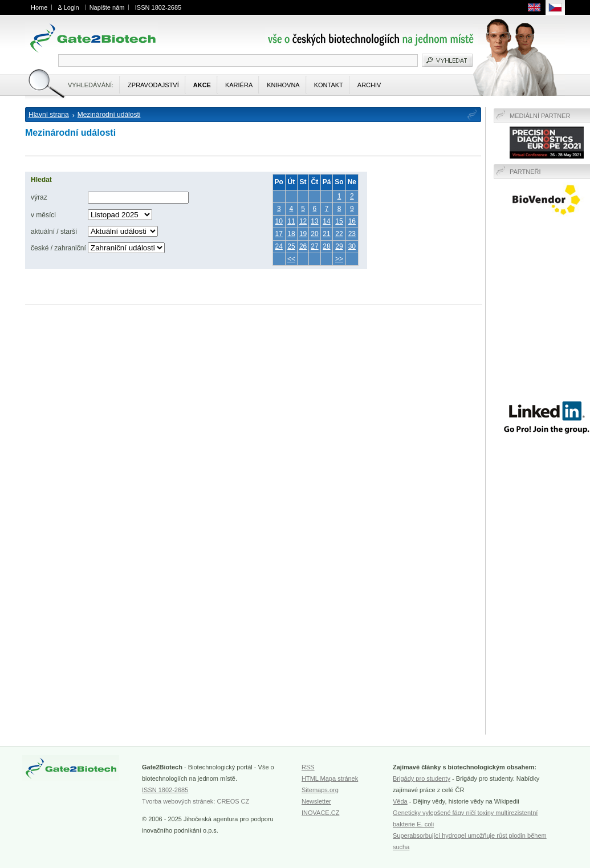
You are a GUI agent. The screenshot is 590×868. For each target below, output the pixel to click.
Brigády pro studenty (422, 778)
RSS (308, 767)
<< (291, 259)
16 (352, 221)
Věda (400, 801)
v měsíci (43, 215)
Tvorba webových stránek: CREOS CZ (196, 801)
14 (326, 221)
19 (303, 234)
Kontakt (329, 85)
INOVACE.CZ (320, 813)
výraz (39, 197)
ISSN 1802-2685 (158, 7)
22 (339, 234)
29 (339, 246)
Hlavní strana (49, 115)
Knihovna (283, 85)
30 (352, 246)
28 (326, 246)
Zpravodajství (153, 85)
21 (326, 234)
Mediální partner (540, 116)
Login (72, 7)
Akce (202, 85)
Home (39, 7)
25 (291, 246)
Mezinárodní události (109, 115)
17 (279, 234)
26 (303, 246)
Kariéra (239, 85)
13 (314, 221)
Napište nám (107, 7)
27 (314, 246)
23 (352, 234)
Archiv (369, 85)
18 (291, 234)
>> (339, 259)
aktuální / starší (54, 232)
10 (279, 221)
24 (279, 246)
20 (314, 234)
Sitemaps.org (320, 790)
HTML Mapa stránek (330, 778)
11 (291, 221)
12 (303, 221)
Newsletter (316, 801)
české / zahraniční (58, 248)
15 (339, 221)
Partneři (525, 172)
